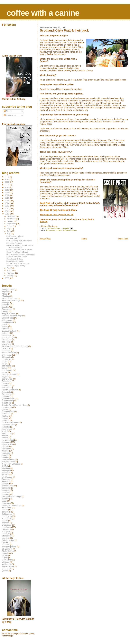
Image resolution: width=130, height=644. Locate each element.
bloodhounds (7, 322)
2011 (7, 211)
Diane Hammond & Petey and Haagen (21, 254)
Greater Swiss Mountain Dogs (14, 405)
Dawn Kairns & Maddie (15, 261)
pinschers (6, 473)
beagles (5, 307)
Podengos (6, 481)
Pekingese (6, 470)
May (9, 234)
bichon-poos (7, 320)
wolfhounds (7, 564)
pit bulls (5, 475)
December (11, 216)
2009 (7, 278)
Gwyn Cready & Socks (15, 259)
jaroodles (6, 427)
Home (84, 239)
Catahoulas (7, 340)
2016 (7, 198)
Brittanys (6, 329)
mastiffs (5, 455)
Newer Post (45, 239)
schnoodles (7, 518)
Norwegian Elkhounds (11, 464)
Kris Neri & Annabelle (14, 243)
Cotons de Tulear (9, 375)
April (9, 268)
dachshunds (7, 379)
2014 (7, 203)
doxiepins (6, 388)
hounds (5, 418)
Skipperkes (7, 536)
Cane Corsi (7, 335)
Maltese (5, 451)
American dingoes (10, 298)
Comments (10, 115)
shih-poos (6, 531)
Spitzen (5, 542)
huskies (5, 420)
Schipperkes (7, 514)
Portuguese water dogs (12, 497)
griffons (5, 409)
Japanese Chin (8, 425)
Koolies (5, 436)
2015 (7, 201)
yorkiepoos (7, 569)
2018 (7, 193)
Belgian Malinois (9, 313)
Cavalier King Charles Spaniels (15, 346)
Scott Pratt (45, 203)
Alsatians (6, 296)
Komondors (7, 433)
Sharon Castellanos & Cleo (17, 257)
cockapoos (7, 366)
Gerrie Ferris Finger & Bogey (17, 252)
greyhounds (7, 407)
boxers (5, 327)
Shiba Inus (6, 529)
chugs (4, 364)
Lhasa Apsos (7, 444)
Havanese (6, 414)
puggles (5, 499)
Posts (7, 111)
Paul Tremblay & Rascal (15, 236)
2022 (7, 182)
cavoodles (6, 351)
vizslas (5, 558)
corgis (4, 372)
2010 (7, 214)
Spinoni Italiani (8, 540)
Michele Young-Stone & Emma (18, 263)
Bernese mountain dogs (12, 316)
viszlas (5, 555)
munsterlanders (8, 460)
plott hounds (7, 477)
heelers (5, 416)
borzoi (5, 324)
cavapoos (6, 348)
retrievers (6, 503)
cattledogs (6, 342)
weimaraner (7, 560)
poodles (59, 230)
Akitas (5, 294)
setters (5, 521)
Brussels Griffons (9, 331)
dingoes (5, 383)
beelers (5, 311)
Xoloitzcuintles (8, 566)
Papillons (6, 468)
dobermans (7, 385)
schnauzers (7, 516)
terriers (74, 230)
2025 (7, 177)
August (10, 226)
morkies (5, 457)
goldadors (6, 396)
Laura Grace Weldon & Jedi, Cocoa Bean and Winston (20, 246)
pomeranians (7, 486)
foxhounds (6, 392)
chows (5, 361)
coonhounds (7, 370)
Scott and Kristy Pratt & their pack (19, 241)
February (11, 273)
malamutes (7, 449)
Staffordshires (8, 551)
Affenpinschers (8, 290)
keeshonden (7, 429)
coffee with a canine (43, 13)
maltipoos (6, 453)
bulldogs (6, 333)
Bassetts (6, 305)
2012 (7, 209)
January (10, 276)
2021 (7, 185)
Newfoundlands (8, 462)
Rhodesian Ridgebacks (12, 505)
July (9, 229)
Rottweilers (7, 507)
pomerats (6, 488)
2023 (7, 179)
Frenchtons (7, 394)
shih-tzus (6, 534)
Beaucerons (7, 309)
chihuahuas (7, 355)
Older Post (123, 239)
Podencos (6, 479)
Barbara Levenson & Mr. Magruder (19, 250)
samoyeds (6, 512)
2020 (7, 187)
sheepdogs (7, 525)
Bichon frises (50, 230)
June (9, 231)
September (12, 224)
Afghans (5, 292)
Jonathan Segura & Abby (16, 266)
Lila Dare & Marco (13, 238)
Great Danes (7, 401)
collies (5, 368)
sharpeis (6, 523)
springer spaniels (9, 547)
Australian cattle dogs (11, 300)
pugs (4, 501)
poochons (6, 492)
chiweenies (7, 359)
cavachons (7, 344)
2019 (7, 190)
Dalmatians (7, 381)
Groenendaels (8, 412)
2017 (7, 195)
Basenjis (6, 303)
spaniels (5, 538)
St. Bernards (7, 549)
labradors (6, 442)
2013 (7, 206)
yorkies (5, 571)
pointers (5, 484)
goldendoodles (8, 399)
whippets (6, 562)
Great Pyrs (7, 403)
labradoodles (7, 440)
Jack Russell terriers (10, 422)
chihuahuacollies (9, 353)
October (10, 221)
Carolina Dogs (8, 337)
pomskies (6, 490)
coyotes (5, 377)
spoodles (6, 545)
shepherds (67, 230)
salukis (5, 510)
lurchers (5, 446)
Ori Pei (5, 466)
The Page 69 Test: (58, 210)
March (10, 271)
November (11, 219)
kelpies (5, 431)
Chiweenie (6, 357)
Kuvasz (5, 438)
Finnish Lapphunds (10, 390)
